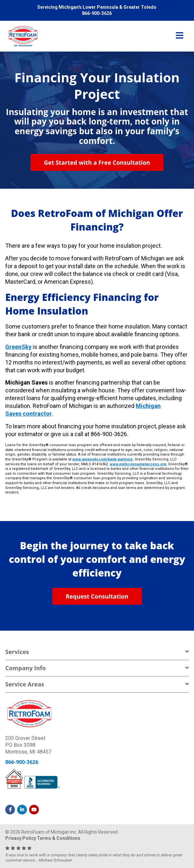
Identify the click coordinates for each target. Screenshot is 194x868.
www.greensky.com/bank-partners (103, 459)
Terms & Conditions (59, 838)
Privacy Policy (21, 838)
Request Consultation (97, 596)
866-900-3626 (22, 762)
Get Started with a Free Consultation (97, 162)
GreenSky (18, 347)
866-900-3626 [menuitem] (97, 13)
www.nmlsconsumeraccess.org (138, 464)
